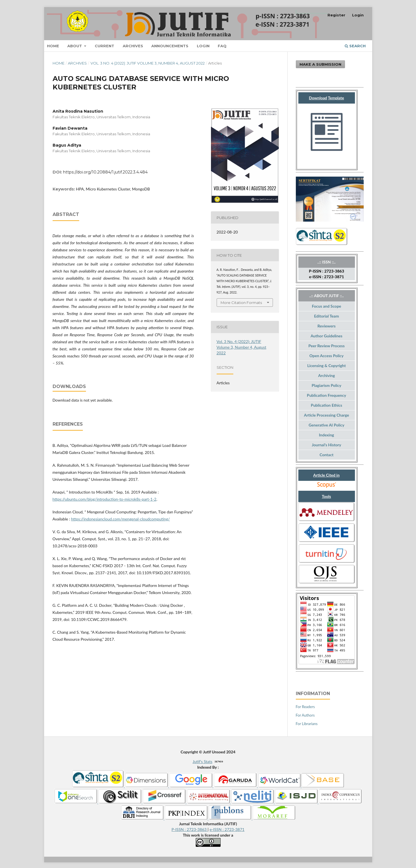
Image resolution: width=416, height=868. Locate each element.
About (75, 46)
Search (355, 46)
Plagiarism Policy (326, 385)
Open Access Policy (326, 356)
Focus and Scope (327, 306)
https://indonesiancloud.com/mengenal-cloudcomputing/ (120, 519)
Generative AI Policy (326, 425)
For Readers (305, 707)
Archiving (326, 375)
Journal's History (327, 445)
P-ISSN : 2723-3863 (190, 829)
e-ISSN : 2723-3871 (227, 829)
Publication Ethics (326, 405)
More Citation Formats (241, 303)
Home (53, 46)
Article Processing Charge (326, 415)
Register (336, 15)
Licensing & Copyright (326, 366)
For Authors (305, 715)
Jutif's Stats (202, 761)
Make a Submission (320, 64)
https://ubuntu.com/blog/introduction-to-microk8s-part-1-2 (104, 499)
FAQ (222, 46)
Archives (133, 46)
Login (203, 46)
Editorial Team (327, 316)
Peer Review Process (326, 346)
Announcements (170, 46)
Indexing (326, 435)
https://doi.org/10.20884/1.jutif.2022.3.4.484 (105, 172)
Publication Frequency (326, 395)
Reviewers (326, 326)
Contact (326, 455)
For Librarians (307, 724)
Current (104, 46)
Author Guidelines (326, 336)
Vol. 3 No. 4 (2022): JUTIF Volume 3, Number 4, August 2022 (148, 63)
